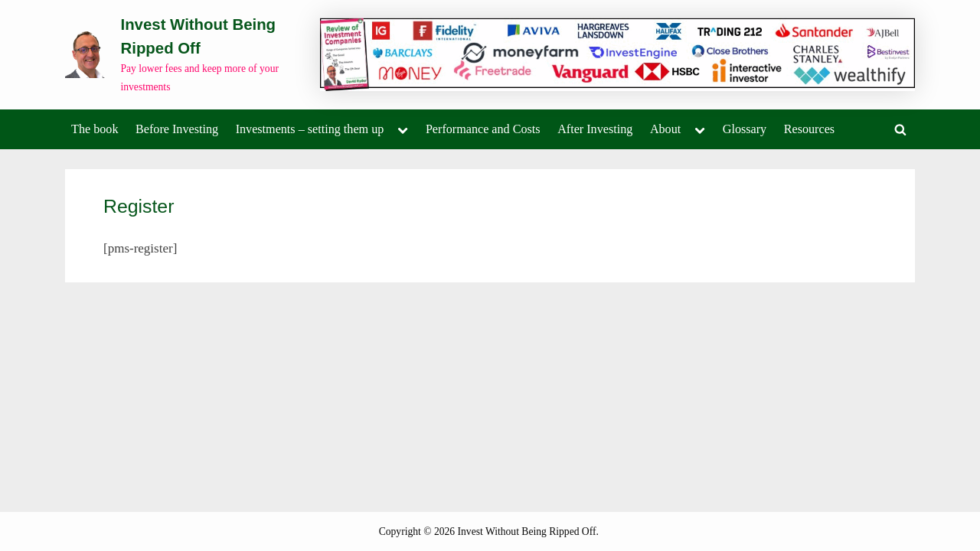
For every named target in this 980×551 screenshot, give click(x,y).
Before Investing (177, 129)
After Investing (595, 129)
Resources (809, 129)
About (665, 129)
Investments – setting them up (310, 129)
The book (95, 129)
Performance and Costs (483, 129)
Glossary (745, 129)
